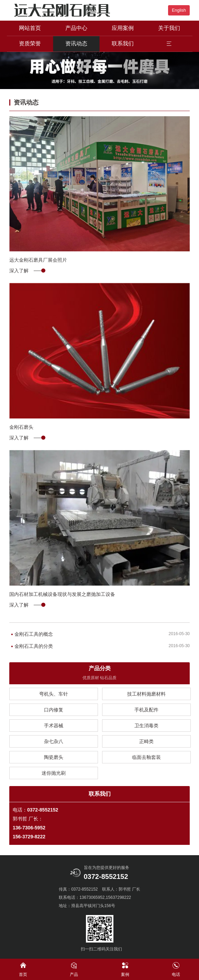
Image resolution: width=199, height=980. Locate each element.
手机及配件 (146, 710)
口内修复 (54, 710)
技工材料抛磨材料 (146, 694)
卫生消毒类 (146, 726)
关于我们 (169, 28)
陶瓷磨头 (54, 757)
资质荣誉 (30, 43)
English (179, 10)
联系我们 (123, 43)
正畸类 (146, 741)
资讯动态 (76, 43)
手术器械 (54, 726)
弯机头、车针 (54, 694)
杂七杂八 (54, 741)
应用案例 (123, 28)
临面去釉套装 (146, 757)
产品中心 (76, 28)
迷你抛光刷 (54, 773)
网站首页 (30, 28)
